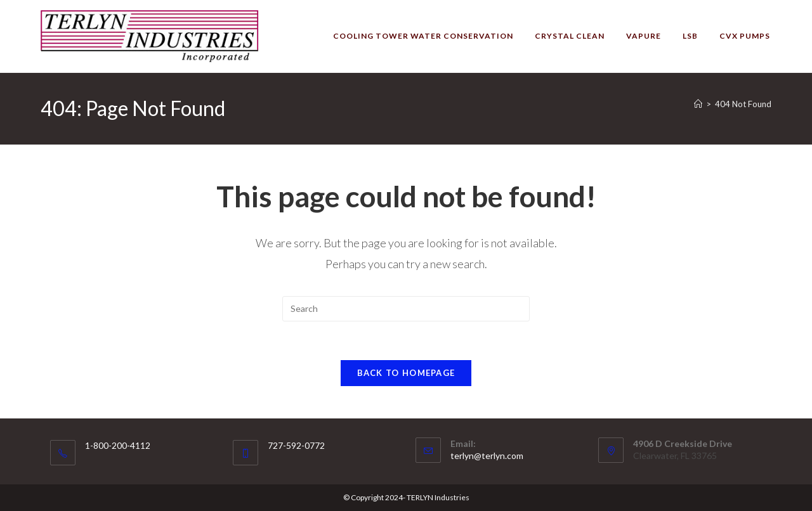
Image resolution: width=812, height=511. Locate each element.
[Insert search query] (406, 309)
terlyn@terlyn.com (487, 456)
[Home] (698, 104)
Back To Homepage (406, 373)
